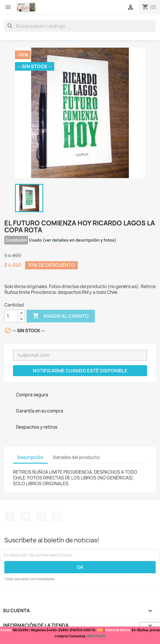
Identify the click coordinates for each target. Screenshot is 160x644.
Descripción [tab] (30, 457)
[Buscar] (80, 26)
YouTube (41, 516)
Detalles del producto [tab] (77, 457)
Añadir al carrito (61, 316)
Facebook (10, 516)
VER (100, 630)
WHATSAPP (96, 636)
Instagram (57, 516)
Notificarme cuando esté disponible (80, 371)
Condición (16, 240)
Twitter (25, 516)
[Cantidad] (11, 316)
